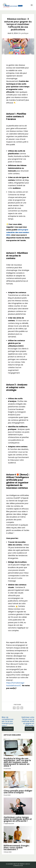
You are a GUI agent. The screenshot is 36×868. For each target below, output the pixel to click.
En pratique (24, 33)
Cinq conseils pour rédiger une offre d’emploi (18, 792)
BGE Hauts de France (17, 864)
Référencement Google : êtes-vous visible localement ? (17, 848)
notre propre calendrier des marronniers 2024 (18, 232)
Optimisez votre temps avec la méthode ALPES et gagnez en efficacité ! (18, 819)
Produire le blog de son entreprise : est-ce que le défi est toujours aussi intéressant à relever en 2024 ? (17, 762)
